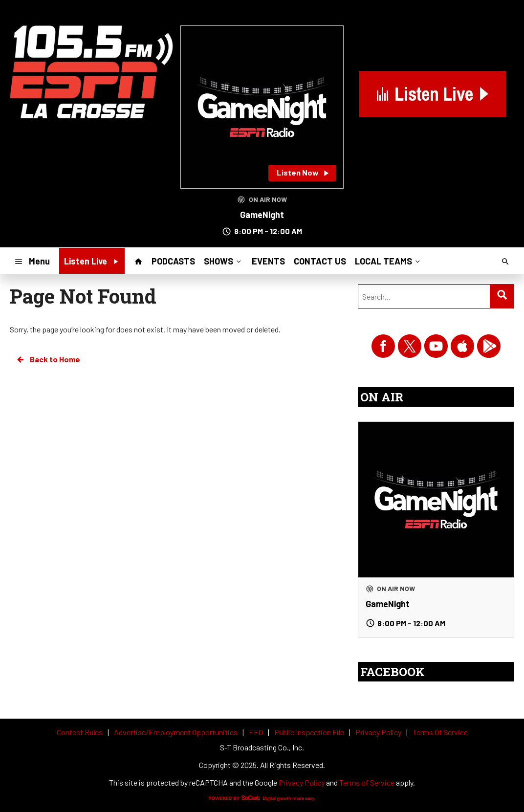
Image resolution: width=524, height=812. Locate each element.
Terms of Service (367, 782)
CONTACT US (320, 261)
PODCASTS (173, 261)
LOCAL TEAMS (388, 261)
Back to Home (48, 359)
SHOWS (223, 261)
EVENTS (268, 261)
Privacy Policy (302, 782)
